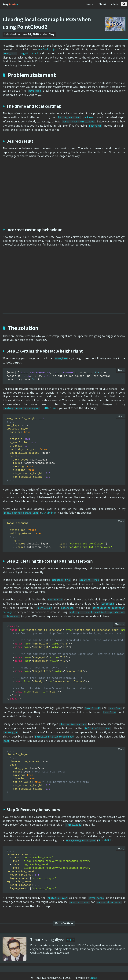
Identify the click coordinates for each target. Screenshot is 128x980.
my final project (48, 49)
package (75, 117)
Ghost (93, 974)
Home (90, 4)
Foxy (10, 4)
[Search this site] (124, 4)
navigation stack (21, 53)
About (102, 4)
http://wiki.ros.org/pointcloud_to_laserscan (82, 631)
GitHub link (49, 407)
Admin (115, 4)
